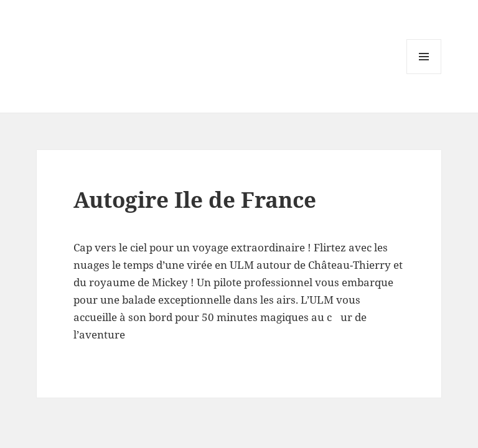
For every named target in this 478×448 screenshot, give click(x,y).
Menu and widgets (424, 74)
